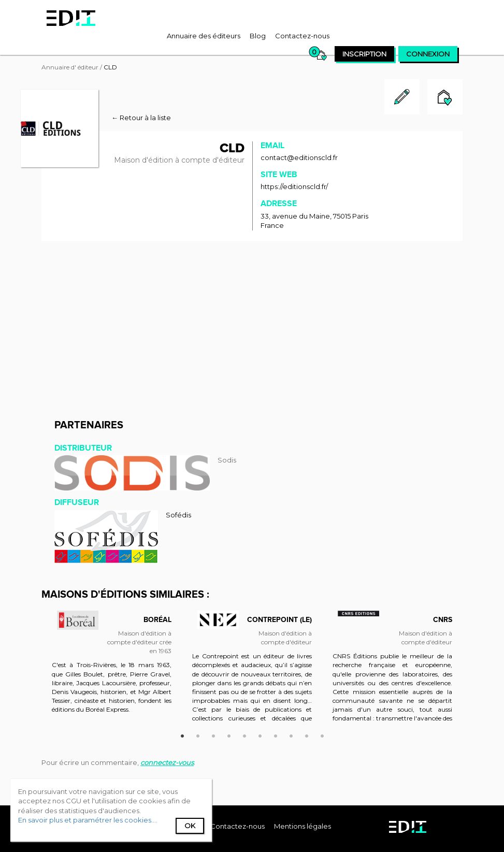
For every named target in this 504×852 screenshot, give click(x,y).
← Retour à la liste (141, 118)
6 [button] (260, 734)
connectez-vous (167, 762)
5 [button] (244, 734)
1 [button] (182, 734)
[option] (112, 671)
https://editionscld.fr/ (294, 186)
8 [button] (291, 734)
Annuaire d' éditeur (70, 67)
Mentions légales (303, 826)
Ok (190, 826)
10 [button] (322, 734)
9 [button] (307, 734)
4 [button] (229, 734)
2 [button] (198, 734)
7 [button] (276, 734)
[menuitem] (204, 36)
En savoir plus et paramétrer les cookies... (87, 820)
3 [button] (213, 734)
